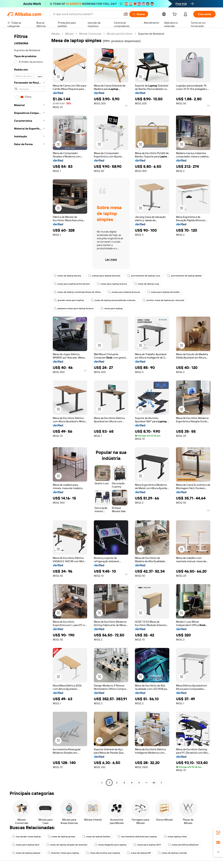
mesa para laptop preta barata (72, 284)
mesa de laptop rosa (147, 284)
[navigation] (28, 409)
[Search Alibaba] (87, 14)
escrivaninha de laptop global (184, 276)
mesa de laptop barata (67, 276)
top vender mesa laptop (26, 837)
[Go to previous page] (102, 783)
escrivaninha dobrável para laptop (137, 837)
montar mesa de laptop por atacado (163, 300)
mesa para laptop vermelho (163, 292)
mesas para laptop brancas (124, 292)
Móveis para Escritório (120, 34)
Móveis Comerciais (90, 34)
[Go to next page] (161, 783)
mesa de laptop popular (26, 853)
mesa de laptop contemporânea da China (77, 292)
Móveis (69, 34)
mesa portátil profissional (183, 845)
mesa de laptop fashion (96, 837)
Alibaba (55, 34)
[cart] (175, 15)
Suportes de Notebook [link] (151, 34)
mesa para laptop (112, 308)
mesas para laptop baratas (104, 276)
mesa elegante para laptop (110, 845)
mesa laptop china (175, 837)
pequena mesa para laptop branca (74, 308)
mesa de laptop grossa (62, 837)
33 (154, 783)
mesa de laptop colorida (172, 853)
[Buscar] (139, 14)
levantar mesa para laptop (63, 853)
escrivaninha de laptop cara (144, 276)
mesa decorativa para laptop (103, 853)
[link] (218, 833)
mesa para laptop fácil (26, 845)
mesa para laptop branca (112, 284)
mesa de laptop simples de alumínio (67, 845)
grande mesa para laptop (69, 300)
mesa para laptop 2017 (147, 845)
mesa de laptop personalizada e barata (113, 300)
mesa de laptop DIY (139, 853)
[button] (126, 14)
